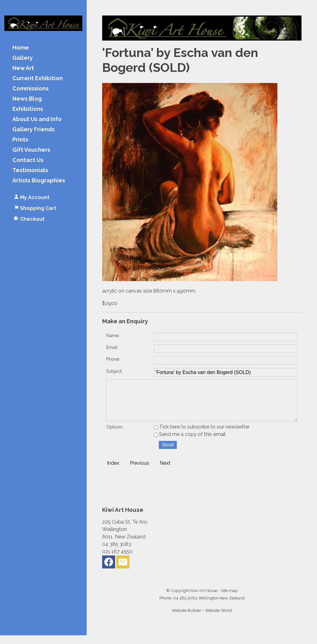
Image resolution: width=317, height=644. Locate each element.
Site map (229, 599)
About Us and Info (37, 119)
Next (165, 472)
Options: (115, 435)
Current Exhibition (38, 78)
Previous (139, 472)
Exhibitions (28, 109)
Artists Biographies (39, 181)
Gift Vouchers (31, 150)
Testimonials (30, 170)
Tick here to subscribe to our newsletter (202, 435)
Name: (113, 335)
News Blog (27, 99)
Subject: (114, 371)
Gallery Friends (33, 130)
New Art (23, 68)
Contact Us (28, 160)
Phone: (113, 359)
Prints (20, 140)
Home (21, 48)
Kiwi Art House (204, 599)
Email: (112, 347)
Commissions (30, 89)
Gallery (23, 58)
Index (113, 472)
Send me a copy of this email (190, 443)
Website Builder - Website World (202, 619)
